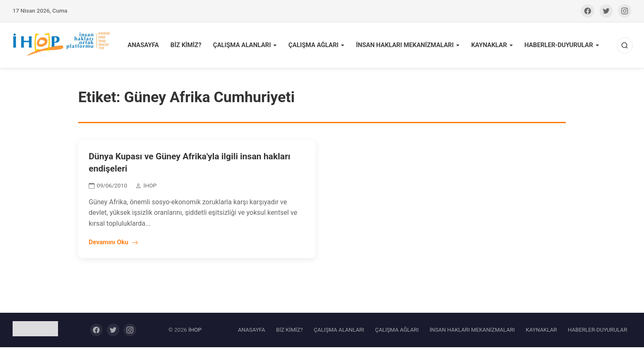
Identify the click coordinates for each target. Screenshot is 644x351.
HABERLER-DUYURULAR (559, 47)
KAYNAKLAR (491, 47)
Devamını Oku (113, 246)
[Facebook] (588, 11)
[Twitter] (606, 11)
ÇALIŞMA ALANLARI (252, 47)
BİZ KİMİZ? (198, 47)
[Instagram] (625, 11)
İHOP (195, 333)
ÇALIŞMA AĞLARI (321, 47)
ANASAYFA (157, 47)
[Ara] (623, 47)
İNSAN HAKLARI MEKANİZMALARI (410, 47)
